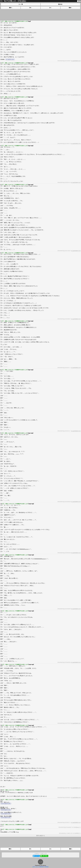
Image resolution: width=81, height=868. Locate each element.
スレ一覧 (21, 4)
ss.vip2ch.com (10, 59)
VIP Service (43, 865)
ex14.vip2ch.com (6, 804)
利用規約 (47, 867)
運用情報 (42, 867)
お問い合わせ (36, 867)
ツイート (37, 856)
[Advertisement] (40, 15)
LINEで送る (45, 856)
